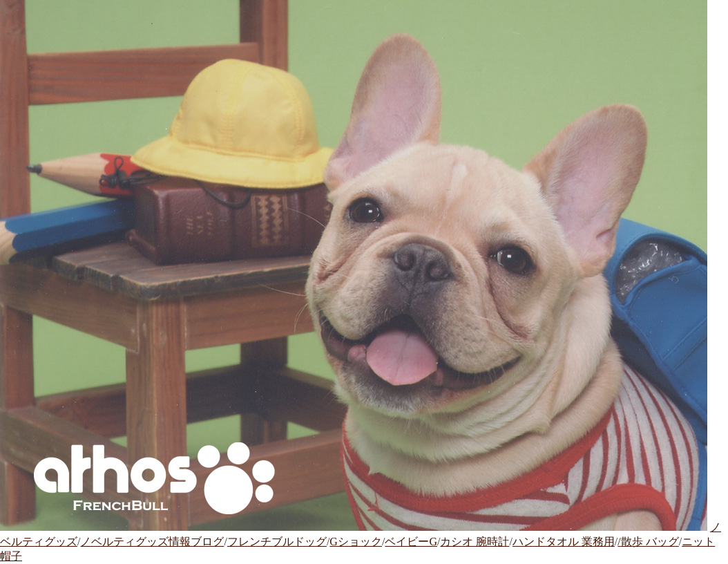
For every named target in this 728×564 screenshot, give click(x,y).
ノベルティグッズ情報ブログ (152, 542)
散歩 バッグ (650, 542)
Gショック (356, 542)
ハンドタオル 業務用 (564, 542)
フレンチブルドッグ (277, 542)
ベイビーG (411, 542)
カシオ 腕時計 (475, 542)
